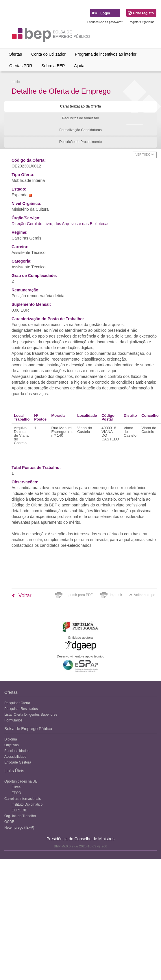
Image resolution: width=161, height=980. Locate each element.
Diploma (11, 739)
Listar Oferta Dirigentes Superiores (31, 715)
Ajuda (79, 66)
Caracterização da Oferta (80, 106)
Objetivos (12, 745)
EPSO (16, 793)
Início (16, 82)
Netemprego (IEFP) (19, 828)
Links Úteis (14, 771)
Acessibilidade (15, 757)
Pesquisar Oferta (17, 703)
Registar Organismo (141, 22)
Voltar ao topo (142, 595)
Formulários (13, 720)
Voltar (22, 595)
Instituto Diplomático (27, 804)
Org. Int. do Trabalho (20, 816)
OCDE (9, 822)
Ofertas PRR (21, 66)
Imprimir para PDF (79, 595)
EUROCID (20, 810)
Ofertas (15, 54)
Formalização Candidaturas (80, 130)
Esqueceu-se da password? (105, 22)
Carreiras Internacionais (23, 799)
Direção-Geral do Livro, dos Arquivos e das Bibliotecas (61, 224)
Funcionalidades (17, 751)
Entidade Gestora (18, 762)
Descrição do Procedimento (80, 142)
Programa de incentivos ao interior (106, 54)
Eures (16, 787)
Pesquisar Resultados (21, 709)
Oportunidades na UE (21, 781)
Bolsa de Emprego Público (28, 729)
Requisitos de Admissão (80, 118)
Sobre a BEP (53, 66)
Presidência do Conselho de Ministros (80, 839)
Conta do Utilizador (48, 54)
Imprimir (116, 595)
